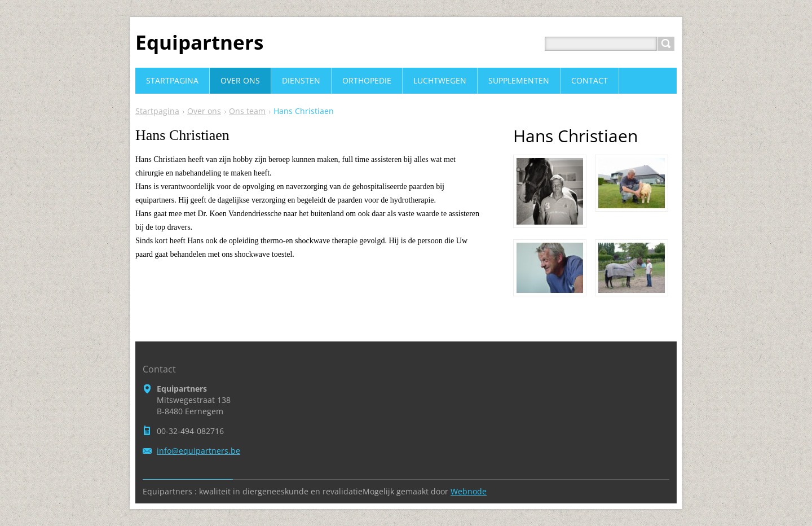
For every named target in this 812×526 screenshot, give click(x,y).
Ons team (247, 111)
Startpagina (157, 111)
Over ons (204, 111)
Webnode (469, 491)
